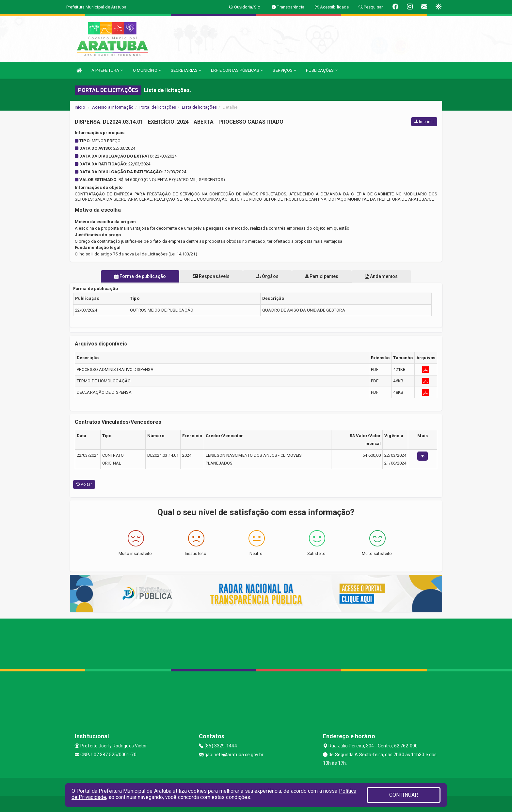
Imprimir (424, 122)
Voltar (84, 484)
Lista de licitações (199, 107)
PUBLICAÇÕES (322, 70)
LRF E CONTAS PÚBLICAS (237, 70)
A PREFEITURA (107, 70)
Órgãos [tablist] (267, 276)
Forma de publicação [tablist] (138, 276)
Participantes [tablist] (323, 276)
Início (80, 107)
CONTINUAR (404, 795)
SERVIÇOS (284, 70)
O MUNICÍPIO (147, 70)
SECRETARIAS (186, 70)
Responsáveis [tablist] (210, 276)
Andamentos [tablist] (383, 276)
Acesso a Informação (113, 107)
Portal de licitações (158, 107)
